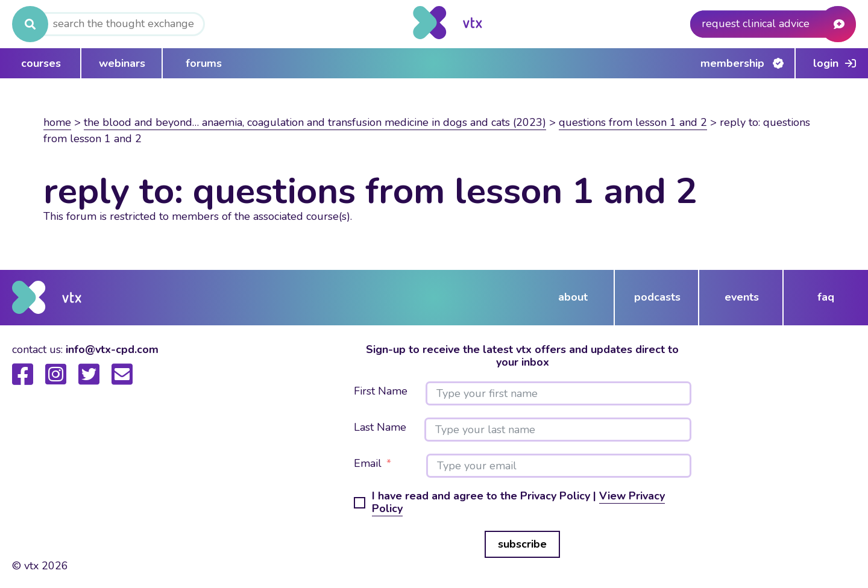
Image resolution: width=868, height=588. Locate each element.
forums (204, 63)
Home (57, 122)
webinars (122, 63)
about (573, 297)
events (742, 297)
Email (368, 464)
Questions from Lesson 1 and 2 (633, 122)
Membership (732, 63)
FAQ (826, 297)
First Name (381, 392)
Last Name (380, 428)
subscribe (522, 544)
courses (41, 63)
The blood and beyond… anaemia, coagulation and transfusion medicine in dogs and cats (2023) (315, 122)
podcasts (657, 297)
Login (826, 63)
